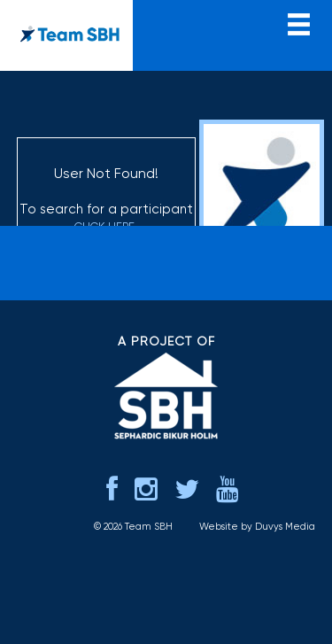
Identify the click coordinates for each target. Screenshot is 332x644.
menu (299, 23)
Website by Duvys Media (257, 527)
